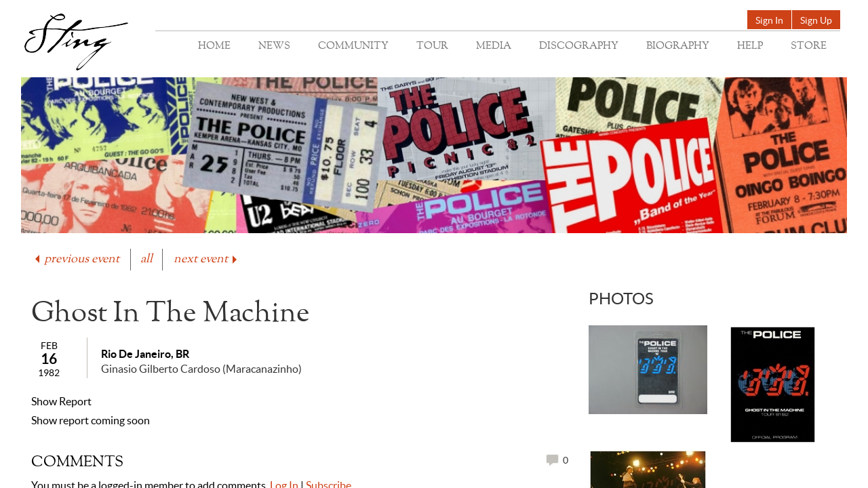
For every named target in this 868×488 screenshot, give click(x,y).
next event (206, 259)
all (146, 259)
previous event (76, 259)
